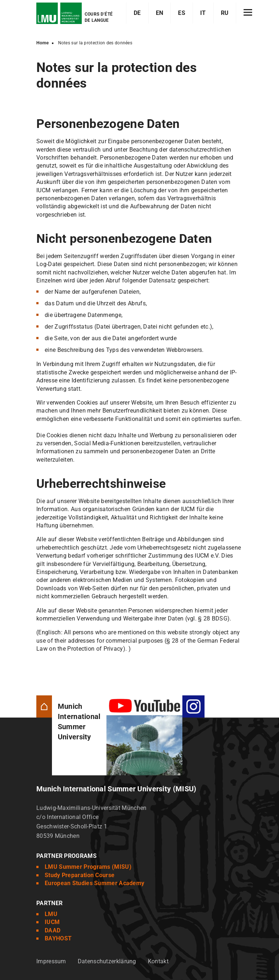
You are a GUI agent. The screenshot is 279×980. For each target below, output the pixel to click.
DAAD (52, 930)
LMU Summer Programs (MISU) (88, 867)
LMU (51, 914)
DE (137, 13)
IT (203, 13)
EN (160, 13)
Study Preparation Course (80, 875)
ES (182, 13)
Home (43, 43)
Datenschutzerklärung (107, 961)
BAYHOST (58, 938)
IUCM (52, 922)
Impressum (51, 961)
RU (225, 13)
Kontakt (158, 961)
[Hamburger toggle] (248, 13)
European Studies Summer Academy (94, 883)
